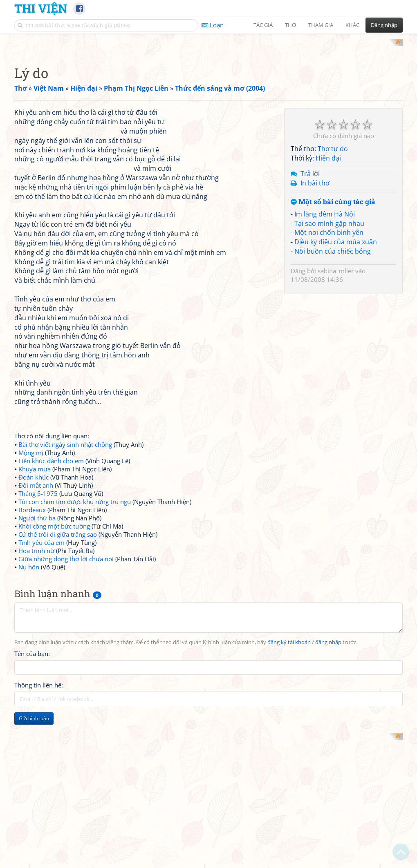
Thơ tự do (333, 357)
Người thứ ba (37, 625)
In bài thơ (315, 392)
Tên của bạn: (32, 761)
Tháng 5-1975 (38, 600)
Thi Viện (41, 8)
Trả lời (310, 382)
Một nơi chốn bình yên (329, 441)
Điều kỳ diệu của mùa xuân (336, 451)
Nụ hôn (29, 674)
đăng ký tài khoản (289, 749)
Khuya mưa (35, 576)
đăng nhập (328, 749)
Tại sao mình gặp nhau (329, 432)
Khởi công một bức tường (54, 633)
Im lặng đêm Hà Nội (325, 423)
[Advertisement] (208, 96)
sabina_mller (336, 480)
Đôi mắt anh (36, 592)
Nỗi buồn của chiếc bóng (333, 460)
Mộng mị (31, 559)
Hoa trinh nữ (36, 657)
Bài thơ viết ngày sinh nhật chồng (65, 551)
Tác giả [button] (263, 25)
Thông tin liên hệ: (39, 792)
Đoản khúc (34, 584)
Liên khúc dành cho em (51, 567)
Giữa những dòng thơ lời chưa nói (66, 665)
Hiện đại (328, 367)
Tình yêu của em (41, 649)
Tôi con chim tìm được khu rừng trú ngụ (75, 608)
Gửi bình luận (34, 825)
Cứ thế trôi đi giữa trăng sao (58, 641)
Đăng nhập (384, 25)
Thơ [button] (290, 25)
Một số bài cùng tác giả (333, 411)
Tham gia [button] (321, 25)
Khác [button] (352, 25)
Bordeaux (32, 616)
